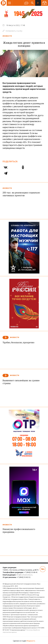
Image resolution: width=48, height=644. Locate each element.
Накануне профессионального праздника (19, 531)
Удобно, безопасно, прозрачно (18, 342)
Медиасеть (31, 641)
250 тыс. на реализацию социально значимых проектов (21, 194)
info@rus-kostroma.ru (24, 575)
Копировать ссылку (12, 31)
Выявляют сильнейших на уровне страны (21, 382)
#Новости (7, 36)
